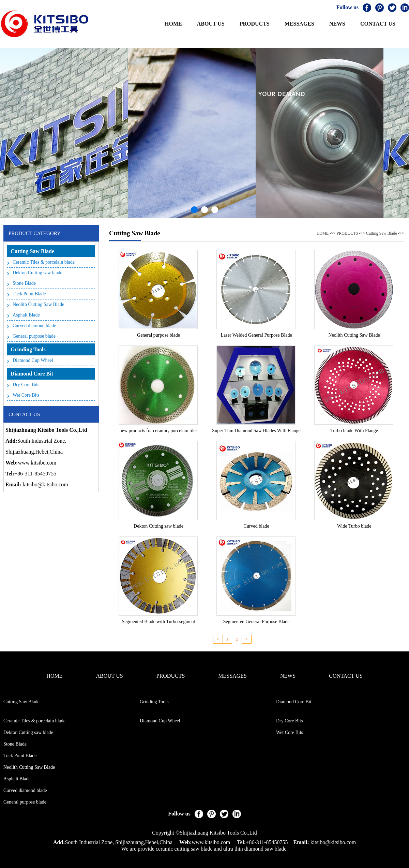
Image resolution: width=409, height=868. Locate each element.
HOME (173, 24)
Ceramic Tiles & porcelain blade (44, 262)
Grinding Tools (28, 349)
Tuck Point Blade (29, 294)
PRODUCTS (255, 24)
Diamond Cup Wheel (33, 360)
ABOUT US (211, 24)
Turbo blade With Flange (354, 431)
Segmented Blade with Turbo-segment (158, 622)
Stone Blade (24, 283)
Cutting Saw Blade (32, 251)
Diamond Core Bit (32, 374)
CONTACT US (378, 24)
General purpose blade (34, 336)
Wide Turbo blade (354, 526)
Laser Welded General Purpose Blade (256, 335)
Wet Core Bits (26, 395)
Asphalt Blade (26, 315)
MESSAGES (299, 24)
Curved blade (256, 526)
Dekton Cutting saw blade (37, 273)
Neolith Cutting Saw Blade (38, 304)
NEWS (337, 24)
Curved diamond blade (34, 326)
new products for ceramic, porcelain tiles (159, 431)
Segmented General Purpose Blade (256, 622)
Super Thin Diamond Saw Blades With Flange (256, 431)
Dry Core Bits (26, 385)
